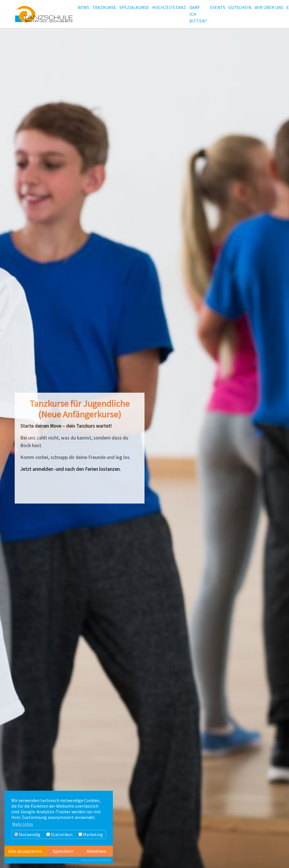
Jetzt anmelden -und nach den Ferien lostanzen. (71, 469)
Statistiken (59, 834)
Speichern (63, 851)
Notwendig (27, 834)
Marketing (91, 834)
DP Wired (104, 860)
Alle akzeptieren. (25, 851)
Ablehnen (96, 851)
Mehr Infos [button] (23, 824)
